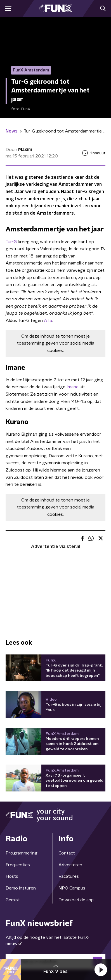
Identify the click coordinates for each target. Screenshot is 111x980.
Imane (73, 387)
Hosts (12, 876)
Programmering (22, 853)
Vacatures (69, 876)
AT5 (48, 321)
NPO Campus (72, 888)
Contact (67, 853)
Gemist (13, 900)
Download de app (76, 900)
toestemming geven (37, 343)
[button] (101, 970)
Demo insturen (21, 888)
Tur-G (11, 242)
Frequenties (18, 865)
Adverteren (70, 865)
